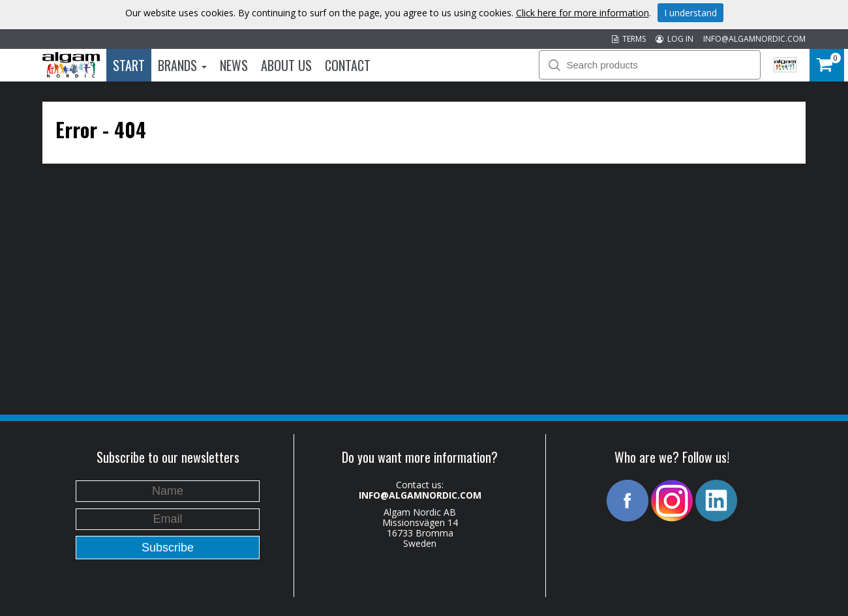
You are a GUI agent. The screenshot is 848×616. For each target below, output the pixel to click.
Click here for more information (583, 13)
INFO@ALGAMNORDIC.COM (754, 39)
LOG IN (674, 39)
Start (129, 65)
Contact (348, 65)
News (234, 65)
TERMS (629, 39)
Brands (182, 65)
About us (286, 65)
